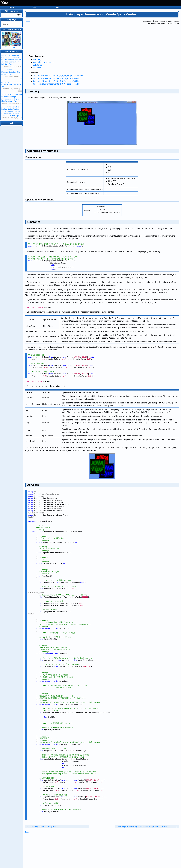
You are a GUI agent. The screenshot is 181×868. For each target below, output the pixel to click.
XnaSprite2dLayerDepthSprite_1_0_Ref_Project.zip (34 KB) (58, 76)
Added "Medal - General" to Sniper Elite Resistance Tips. (11, 84)
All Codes (37, 68)
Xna (5, 3)
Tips (35, 7)
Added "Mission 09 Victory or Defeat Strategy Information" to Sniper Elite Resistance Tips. (12, 98)
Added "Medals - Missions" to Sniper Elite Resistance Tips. (11, 72)
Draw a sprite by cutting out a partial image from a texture (142, 827)
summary (37, 59)
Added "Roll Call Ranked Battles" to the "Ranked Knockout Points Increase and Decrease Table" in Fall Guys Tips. (11, 60)
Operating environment (43, 62)
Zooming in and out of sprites (44, 827)
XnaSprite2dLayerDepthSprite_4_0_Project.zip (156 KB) (57, 84)
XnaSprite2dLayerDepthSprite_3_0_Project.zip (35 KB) (56, 81)
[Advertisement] (91, 36)
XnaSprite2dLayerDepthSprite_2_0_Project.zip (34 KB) (56, 78)
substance (38, 65)
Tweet (28, 21)
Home (11, 7)
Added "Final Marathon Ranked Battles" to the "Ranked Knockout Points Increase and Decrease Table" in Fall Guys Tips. (11, 111)
